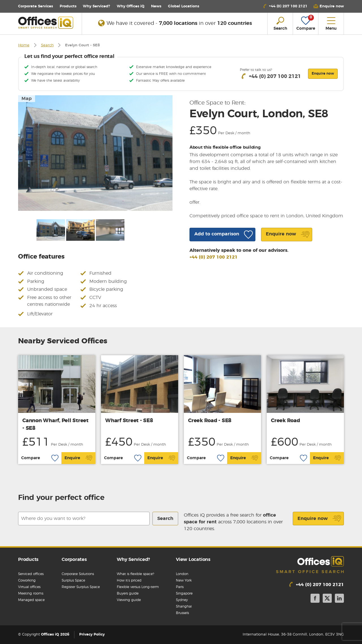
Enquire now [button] (323, 73)
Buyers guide (128, 593)
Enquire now (319, 519)
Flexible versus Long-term (138, 587)
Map (27, 99)
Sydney (182, 600)
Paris (180, 587)
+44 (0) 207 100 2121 (214, 257)
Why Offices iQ (131, 6)
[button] (329, 6)
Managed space (31, 600)
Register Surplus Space (81, 587)
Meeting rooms (31, 593)
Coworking (27, 580)
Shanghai (184, 606)
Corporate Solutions (78, 574)
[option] (95, 153)
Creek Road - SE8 (210, 421)
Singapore (184, 593)
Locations (184, 6)
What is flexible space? (135, 574)
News (156, 6)
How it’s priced (129, 580)
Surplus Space (73, 580)
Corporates (74, 560)
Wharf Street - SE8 (129, 421)
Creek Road (285, 421)
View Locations (193, 560)
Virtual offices (29, 587)
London (182, 574)
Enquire (78, 458)
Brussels (182, 613)
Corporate (35, 6)
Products (68, 6)
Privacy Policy (92, 635)
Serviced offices (31, 574)
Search (47, 45)
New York (184, 580)
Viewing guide (129, 600)
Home (24, 45)
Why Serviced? (96, 6)
